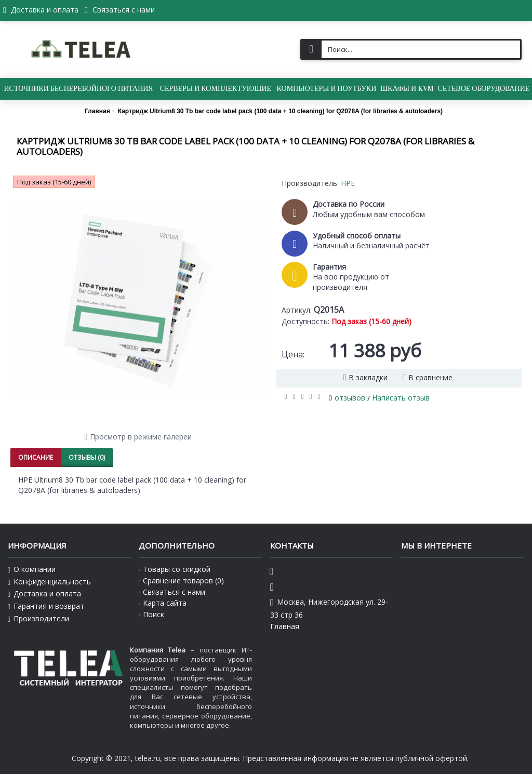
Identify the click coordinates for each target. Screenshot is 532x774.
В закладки (368, 377)
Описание (36, 457)
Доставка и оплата (44, 594)
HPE (348, 183)
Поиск (151, 614)
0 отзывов (347, 398)
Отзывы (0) (87, 457)
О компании (32, 569)
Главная (285, 626)
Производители (38, 619)
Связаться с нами (172, 592)
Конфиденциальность (49, 582)
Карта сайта (163, 603)
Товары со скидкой (175, 569)
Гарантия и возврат (46, 606)
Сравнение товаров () (181, 580)
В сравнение (430, 377)
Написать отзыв (401, 398)
